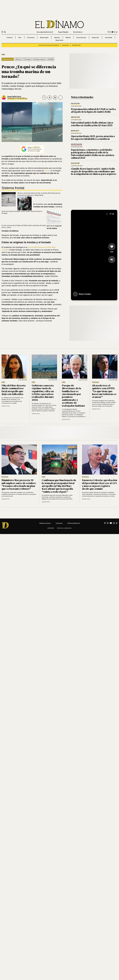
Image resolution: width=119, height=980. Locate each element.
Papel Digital (63, 32)
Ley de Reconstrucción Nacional (49, 45)
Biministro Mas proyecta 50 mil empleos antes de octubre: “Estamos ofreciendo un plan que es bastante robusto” (19, 484)
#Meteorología (8, 59)
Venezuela (65, 45)
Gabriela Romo (6, 406)
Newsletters (78, 32)
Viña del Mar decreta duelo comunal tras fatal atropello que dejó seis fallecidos (14, 390)
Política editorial (74, 523)
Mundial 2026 (76, 45)
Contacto (59, 523)
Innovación (75, 117)
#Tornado (27, 59)
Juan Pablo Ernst (14, 96)
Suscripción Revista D (45, 32)
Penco (47, 171)
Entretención (81, 37)
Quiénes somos (45, 523)
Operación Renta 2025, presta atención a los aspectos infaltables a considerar (93, 137)
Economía (31, 37)
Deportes (96, 37)
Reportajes (44, 37)
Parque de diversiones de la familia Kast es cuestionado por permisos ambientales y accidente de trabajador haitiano (73, 395)
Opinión (57, 37)
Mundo (68, 37)
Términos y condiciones (64, 528)
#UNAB (50, 59)
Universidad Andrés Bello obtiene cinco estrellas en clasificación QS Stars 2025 (92, 124)
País (20, 37)
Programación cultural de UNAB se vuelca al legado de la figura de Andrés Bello (93, 110)
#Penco (18, 59)
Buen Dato (59, 40)
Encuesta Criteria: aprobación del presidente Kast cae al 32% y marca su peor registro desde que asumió (100, 484)
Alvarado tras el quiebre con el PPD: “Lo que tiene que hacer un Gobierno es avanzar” (104, 391)
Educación (75, 104)
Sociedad (109, 37)
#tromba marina (39, 59)
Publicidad (51, 528)
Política (10, 37)
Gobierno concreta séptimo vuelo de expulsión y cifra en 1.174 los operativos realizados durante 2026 (43, 392)
